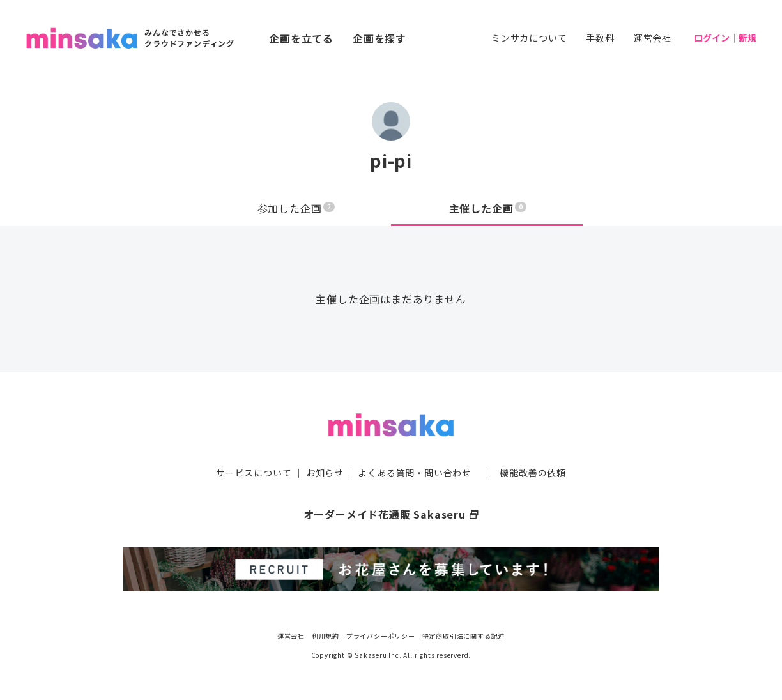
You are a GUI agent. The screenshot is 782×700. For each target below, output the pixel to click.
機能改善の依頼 (533, 473)
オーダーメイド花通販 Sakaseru (391, 514)
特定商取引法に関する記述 (464, 636)
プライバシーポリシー (381, 636)
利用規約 (326, 636)
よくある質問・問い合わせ (415, 473)
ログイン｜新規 (725, 38)
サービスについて (254, 473)
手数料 (600, 38)
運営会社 (653, 38)
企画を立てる (301, 38)
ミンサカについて (529, 38)
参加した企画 (296, 208)
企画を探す (379, 38)
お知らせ (325, 473)
